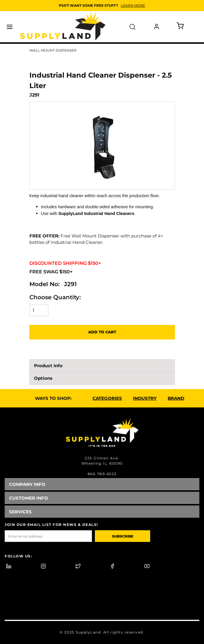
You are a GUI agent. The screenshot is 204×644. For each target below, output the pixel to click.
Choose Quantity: (55, 297)
